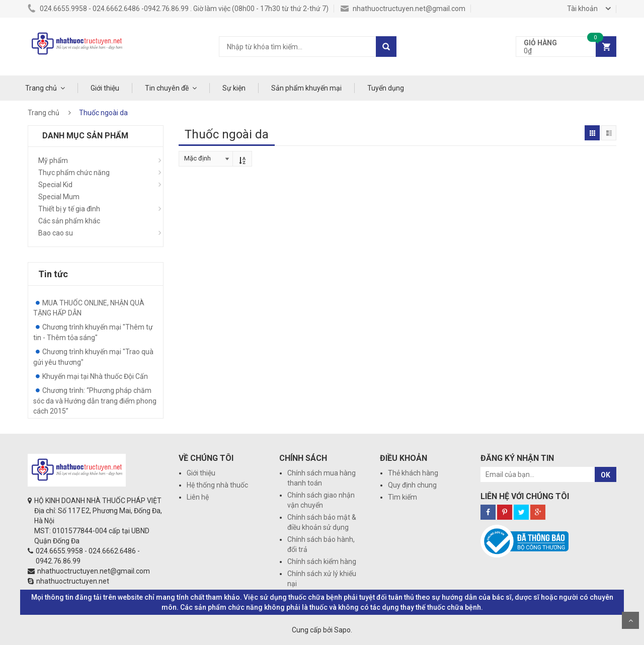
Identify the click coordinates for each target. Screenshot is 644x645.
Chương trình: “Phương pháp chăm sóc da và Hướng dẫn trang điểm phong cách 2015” (95, 401)
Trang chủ (41, 88)
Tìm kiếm (403, 497)
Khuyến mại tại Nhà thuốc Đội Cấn (95, 376)
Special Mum (59, 197)
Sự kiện (234, 88)
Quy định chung (412, 485)
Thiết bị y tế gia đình (69, 209)
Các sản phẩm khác (69, 221)
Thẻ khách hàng (413, 473)
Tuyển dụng (386, 88)
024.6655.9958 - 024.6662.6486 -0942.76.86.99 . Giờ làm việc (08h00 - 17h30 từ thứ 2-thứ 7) (178, 9)
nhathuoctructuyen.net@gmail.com (403, 9)
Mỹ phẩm (53, 160)
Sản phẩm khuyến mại (306, 88)
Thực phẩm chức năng (74, 173)
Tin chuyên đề (167, 88)
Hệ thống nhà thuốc (217, 485)
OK (606, 475)
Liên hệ (198, 497)
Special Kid (55, 185)
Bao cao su (56, 233)
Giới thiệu (105, 88)
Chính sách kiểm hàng (322, 561)
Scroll (630, 620)
